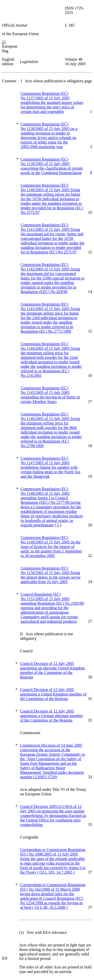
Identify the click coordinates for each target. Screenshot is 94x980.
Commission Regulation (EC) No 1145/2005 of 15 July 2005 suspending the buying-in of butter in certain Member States (50, 395)
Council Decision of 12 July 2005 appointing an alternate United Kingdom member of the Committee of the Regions (53, 670)
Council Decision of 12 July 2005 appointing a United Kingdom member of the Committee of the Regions (53, 694)
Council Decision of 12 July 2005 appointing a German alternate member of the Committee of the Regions (52, 716)
